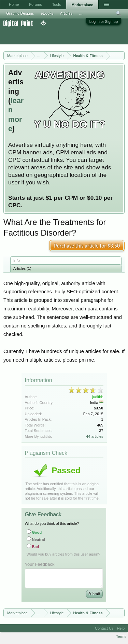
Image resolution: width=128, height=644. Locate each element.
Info (16, 261)
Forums (35, 4)
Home (14, 4)
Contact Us (104, 628)
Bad (33, 547)
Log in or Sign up (104, 22)
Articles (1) (22, 268)
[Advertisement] (55, 36)
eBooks (47, 13)
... (81, 13)
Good (34, 532)
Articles (66, 13)
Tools (57, 4)
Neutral (36, 540)
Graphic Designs (20, 13)
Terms (121, 636)
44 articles (95, 436)
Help (121, 628)
